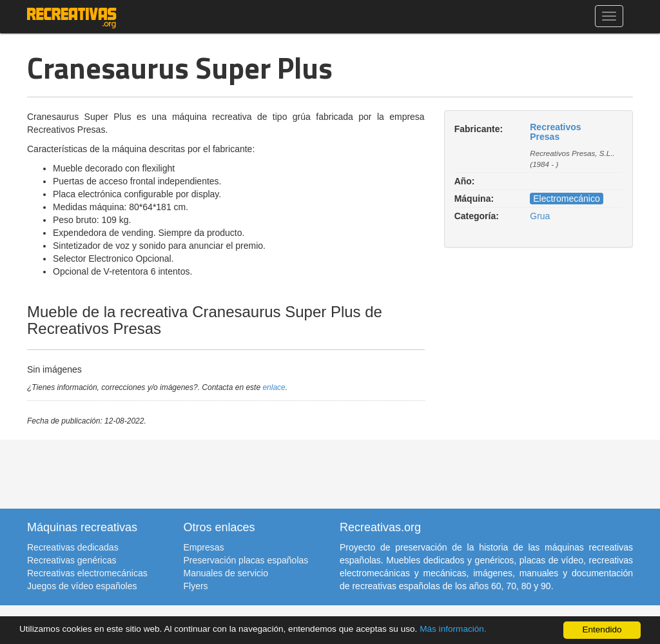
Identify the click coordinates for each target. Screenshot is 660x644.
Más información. (453, 629)
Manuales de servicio (226, 573)
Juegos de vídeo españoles (82, 586)
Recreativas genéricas (72, 560)
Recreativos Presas (555, 132)
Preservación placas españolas (246, 560)
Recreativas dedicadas (73, 547)
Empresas (204, 547)
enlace (274, 387)
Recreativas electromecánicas (87, 573)
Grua (540, 216)
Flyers (196, 586)
